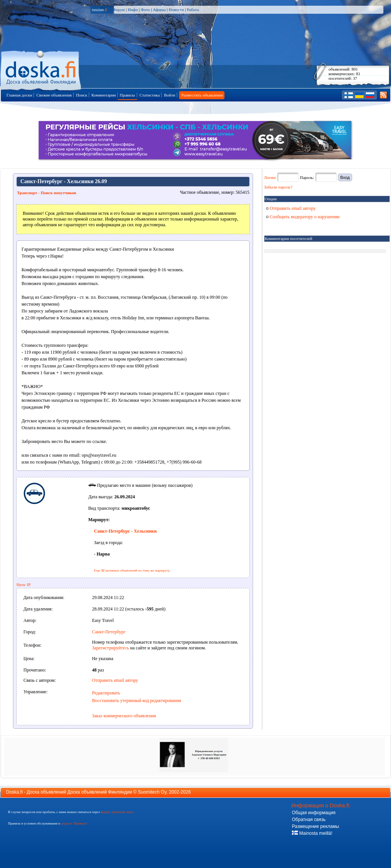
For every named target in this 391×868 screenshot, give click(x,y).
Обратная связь (309, 820)
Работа (193, 10)
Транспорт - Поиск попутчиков (47, 193)
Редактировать (106, 693)
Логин (270, 177)
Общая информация (314, 813)
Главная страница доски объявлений (41, 69)
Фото (145, 10)
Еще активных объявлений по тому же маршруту (132, 570)
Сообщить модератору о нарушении (303, 217)
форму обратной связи (117, 812)
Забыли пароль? (278, 187)
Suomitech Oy (152, 792)
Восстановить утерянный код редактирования (137, 701)
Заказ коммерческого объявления (124, 716)
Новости (176, 10)
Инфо (133, 10)
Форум (119, 10)
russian (100, 10)
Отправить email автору (115, 680)
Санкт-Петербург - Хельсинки (126, 531)
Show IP (24, 585)
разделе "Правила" (74, 823)
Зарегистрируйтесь (111, 648)
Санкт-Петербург (109, 632)
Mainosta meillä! (312, 833)
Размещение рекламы (316, 826)
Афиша (159, 10)
